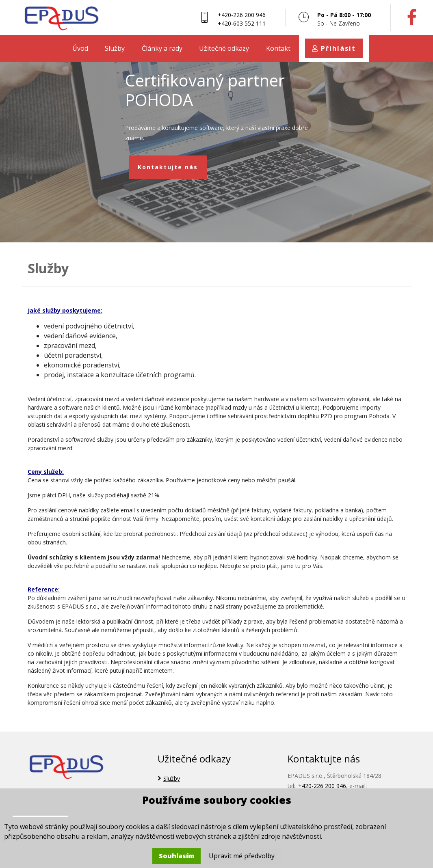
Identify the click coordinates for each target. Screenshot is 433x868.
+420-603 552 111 (242, 23)
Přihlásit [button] (334, 48)
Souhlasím (176, 856)
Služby (115, 48)
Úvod (80, 48)
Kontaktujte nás (168, 167)
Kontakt (278, 48)
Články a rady (162, 48)
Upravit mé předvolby (242, 856)
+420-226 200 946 (242, 15)
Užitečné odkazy (224, 48)
